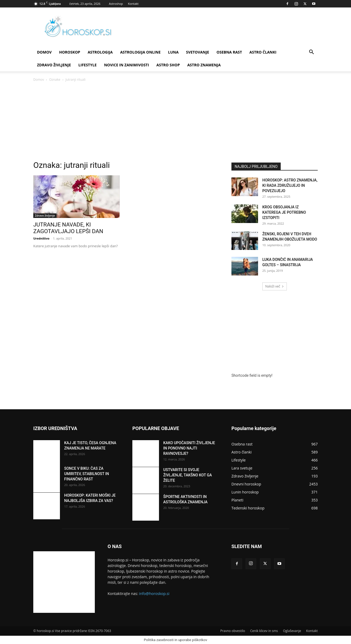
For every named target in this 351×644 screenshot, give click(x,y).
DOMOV (44, 52)
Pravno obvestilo (233, 631)
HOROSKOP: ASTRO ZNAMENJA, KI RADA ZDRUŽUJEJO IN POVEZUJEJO (290, 185)
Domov (39, 80)
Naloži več (275, 286)
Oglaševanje (292, 631)
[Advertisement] (175, 123)
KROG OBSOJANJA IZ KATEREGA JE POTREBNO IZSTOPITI (284, 212)
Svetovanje (198, 52)
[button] (311, 53)
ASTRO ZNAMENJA (204, 65)
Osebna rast (229, 52)
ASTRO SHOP (168, 65)
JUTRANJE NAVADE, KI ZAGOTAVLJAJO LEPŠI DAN (68, 228)
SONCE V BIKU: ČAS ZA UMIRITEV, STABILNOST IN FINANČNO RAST (87, 474)
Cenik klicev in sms (264, 631)
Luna (173, 52)
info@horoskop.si (154, 594)
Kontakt (133, 4)
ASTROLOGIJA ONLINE (140, 52)
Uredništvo (41, 238)
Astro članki (263, 52)
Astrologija (100, 52)
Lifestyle (87, 65)
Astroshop (116, 4)
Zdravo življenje (54, 65)
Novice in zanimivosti (127, 65)
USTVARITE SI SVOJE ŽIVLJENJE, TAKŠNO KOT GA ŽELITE (188, 475)
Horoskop (70, 52)
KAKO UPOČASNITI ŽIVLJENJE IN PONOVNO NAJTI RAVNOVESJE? (189, 448)
